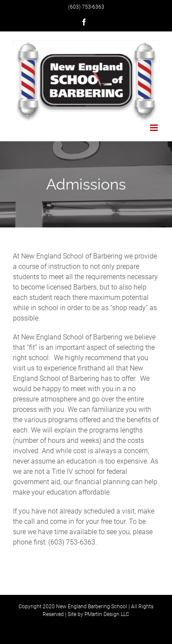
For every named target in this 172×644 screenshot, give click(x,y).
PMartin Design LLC (107, 614)
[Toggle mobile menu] (155, 128)
